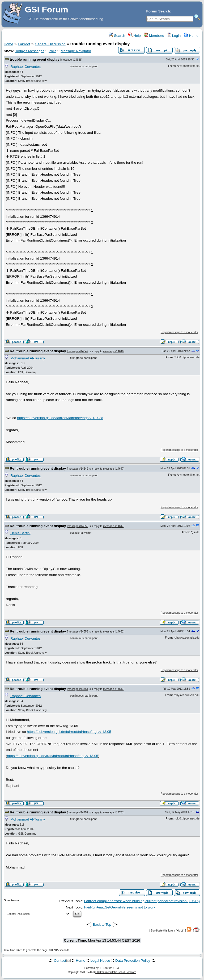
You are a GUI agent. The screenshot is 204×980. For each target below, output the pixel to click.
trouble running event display (35, 59)
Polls (52, 51)
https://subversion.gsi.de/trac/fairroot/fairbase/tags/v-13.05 (52, 756)
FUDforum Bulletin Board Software (116, 972)
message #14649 (78, 469)
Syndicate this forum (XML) (167, 931)
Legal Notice (100, 961)
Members (154, 36)
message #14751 (78, 689)
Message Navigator (76, 51)
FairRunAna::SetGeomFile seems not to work (120, 907)
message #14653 (78, 632)
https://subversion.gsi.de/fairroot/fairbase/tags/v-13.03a (60, 418)
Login (174, 36)
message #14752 (78, 812)
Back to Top (102, 925)
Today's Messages (30, 51)
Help (135, 36)
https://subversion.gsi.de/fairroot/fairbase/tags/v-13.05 (69, 732)
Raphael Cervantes (25, 67)
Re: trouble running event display (38, 351)
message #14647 (78, 351)
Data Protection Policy (133, 961)
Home (191, 36)
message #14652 (78, 526)
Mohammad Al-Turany (28, 358)
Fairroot (24, 44)
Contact (60, 961)
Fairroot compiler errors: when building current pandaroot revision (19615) (142, 901)
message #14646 (71, 60)
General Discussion (50, 44)
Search (117, 36)
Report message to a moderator (179, 332)
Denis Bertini (20, 533)
